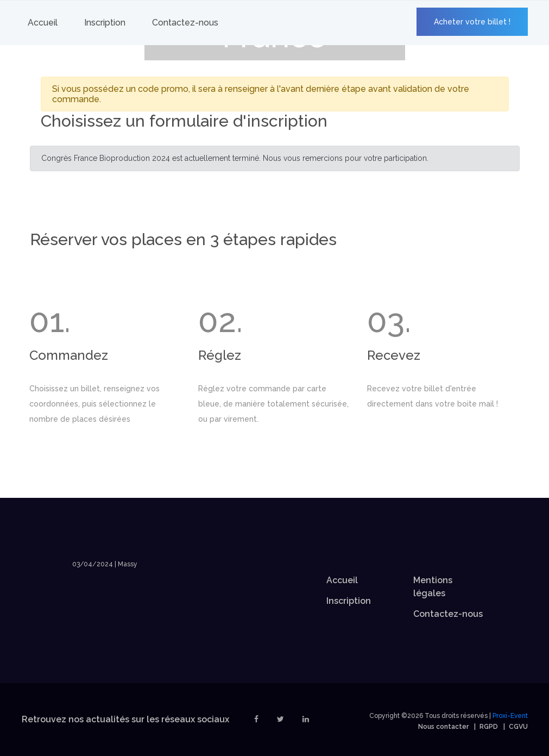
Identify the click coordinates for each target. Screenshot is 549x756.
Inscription (105, 23)
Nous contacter (443, 727)
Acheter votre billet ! (472, 22)
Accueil (43, 23)
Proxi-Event (510, 716)
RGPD (489, 727)
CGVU (518, 727)
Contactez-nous (185, 23)
